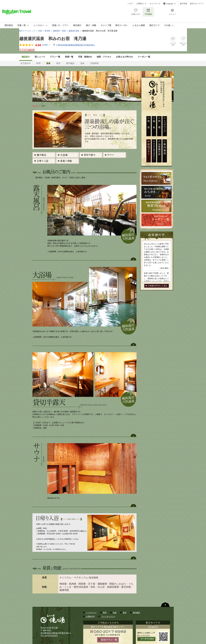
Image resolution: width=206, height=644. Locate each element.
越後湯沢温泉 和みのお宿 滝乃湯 (53, 39)
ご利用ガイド (141, 4)
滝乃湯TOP (25, 63)
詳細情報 (94, 63)
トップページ (91, 613)
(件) (46, 45)
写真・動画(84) (85, 57)
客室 (58, 63)
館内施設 (70, 63)
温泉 (82, 63)
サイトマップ (155, 4)
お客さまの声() (124, 57)
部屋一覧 (69, 57)
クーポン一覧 (144, 57)
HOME (35, 106)
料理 (38, 63)
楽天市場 (183, 4)
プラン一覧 (55, 57)
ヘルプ (130, 4)
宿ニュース (40, 57)
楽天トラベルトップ (27, 31)
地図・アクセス (104, 57)
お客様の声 (90, 616)
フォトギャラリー (108, 616)
